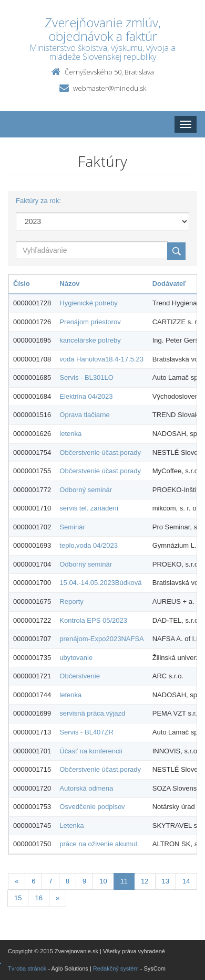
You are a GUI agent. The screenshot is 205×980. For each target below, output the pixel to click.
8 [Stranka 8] (68, 881)
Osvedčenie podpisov (92, 807)
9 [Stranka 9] (84, 881)
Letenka (71, 825)
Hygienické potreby (89, 303)
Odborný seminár (86, 490)
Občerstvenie (80, 676)
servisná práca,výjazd (92, 713)
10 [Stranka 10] (103, 881)
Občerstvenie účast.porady (100, 452)
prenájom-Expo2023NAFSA (101, 639)
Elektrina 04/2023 (86, 396)
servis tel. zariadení (89, 508)
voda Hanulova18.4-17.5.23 (101, 359)
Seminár (72, 527)
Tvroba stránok (27, 968)
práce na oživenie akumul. (99, 844)
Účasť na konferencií (91, 751)
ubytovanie (76, 658)
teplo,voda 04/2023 (89, 545)
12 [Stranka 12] (145, 881)
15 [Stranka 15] (18, 898)
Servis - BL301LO (86, 377)
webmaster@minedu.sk (110, 88)
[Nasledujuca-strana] (58, 898)
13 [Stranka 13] (166, 881)
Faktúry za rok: (38, 201)
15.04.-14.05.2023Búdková (100, 583)
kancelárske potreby (90, 340)
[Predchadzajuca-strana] (17, 882)
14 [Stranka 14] (186, 881)
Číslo (22, 284)
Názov (69, 284)
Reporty (71, 601)
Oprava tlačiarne (84, 415)
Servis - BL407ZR (86, 732)
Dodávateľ (169, 284)
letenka (70, 434)
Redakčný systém (116, 968)
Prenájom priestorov (90, 322)
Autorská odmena (86, 788)
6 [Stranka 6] (33, 881)
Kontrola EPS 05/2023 (93, 620)
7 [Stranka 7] (50, 881)
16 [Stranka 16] (38, 898)
